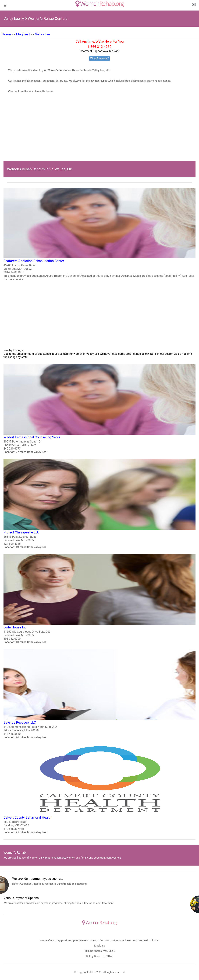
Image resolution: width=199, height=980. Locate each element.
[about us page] (194, 5)
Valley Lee (42, 34)
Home (6, 34)
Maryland (23, 34)
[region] (99, 132)
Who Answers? (100, 58)
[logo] (100, 4)
